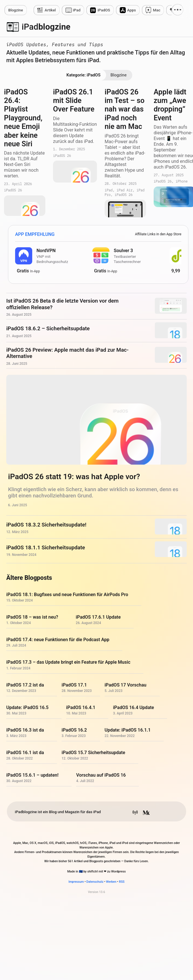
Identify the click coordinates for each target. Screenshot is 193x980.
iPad (77, 10)
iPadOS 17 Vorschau (126, 685)
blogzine (46, 27)
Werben (111, 882)
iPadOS (104, 10)
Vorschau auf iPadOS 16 (101, 775)
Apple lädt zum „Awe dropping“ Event (170, 105)
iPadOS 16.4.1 (81, 707)
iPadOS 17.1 (74, 685)
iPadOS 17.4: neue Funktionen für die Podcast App (58, 640)
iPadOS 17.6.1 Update (98, 617)
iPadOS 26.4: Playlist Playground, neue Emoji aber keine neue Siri (23, 118)
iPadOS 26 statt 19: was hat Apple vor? (74, 477)
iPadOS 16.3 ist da (25, 730)
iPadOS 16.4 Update (133, 707)
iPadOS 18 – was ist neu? (32, 617)
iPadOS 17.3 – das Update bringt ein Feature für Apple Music (68, 662)
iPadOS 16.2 (74, 730)
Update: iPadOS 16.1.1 (128, 730)
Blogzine (118, 75)
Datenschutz (95, 882)
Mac (157, 10)
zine (16, 10)
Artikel (50, 10)
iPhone (182, 182)
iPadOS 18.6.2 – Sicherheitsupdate (48, 329)
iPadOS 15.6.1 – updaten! (32, 775)
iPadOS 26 (13, 190)
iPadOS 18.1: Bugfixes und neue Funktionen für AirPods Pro (67, 595)
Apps (132, 10)
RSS (122, 882)
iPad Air (125, 190)
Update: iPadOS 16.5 (27, 707)
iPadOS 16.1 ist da (25, 753)
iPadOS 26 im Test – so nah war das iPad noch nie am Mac (125, 109)
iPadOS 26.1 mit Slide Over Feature (74, 101)
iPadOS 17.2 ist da (25, 685)
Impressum (76, 882)
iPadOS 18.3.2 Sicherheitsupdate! (46, 525)
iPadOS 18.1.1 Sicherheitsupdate (46, 548)
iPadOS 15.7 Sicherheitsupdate (93, 753)
